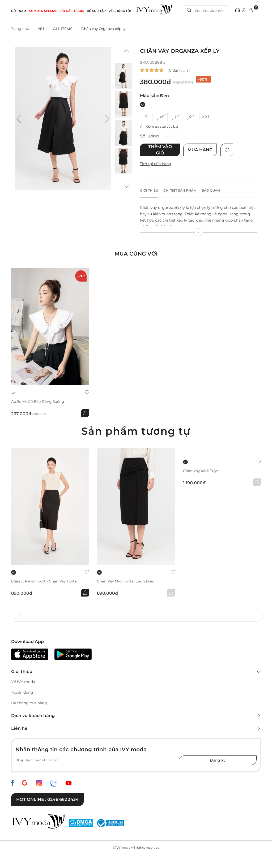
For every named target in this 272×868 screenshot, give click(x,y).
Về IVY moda (23, 682)
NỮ (14, 11)
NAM (23, 11)
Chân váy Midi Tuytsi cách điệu (126, 581)
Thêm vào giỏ (160, 150)
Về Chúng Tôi (120, 11)
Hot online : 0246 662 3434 (47, 800)
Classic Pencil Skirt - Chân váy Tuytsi (45, 581)
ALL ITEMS (63, 29)
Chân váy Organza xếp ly (105, 29)
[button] (19, 119)
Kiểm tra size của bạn (160, 126)
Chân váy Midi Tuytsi (202, 471)
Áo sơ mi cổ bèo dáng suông (39, 402)
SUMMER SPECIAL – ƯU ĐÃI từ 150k (57, 11)
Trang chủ (20, 29)
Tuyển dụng (22, 693)
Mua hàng (201, 150)
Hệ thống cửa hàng (29, 703)
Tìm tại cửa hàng (156, 164)
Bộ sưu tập (96, 11)
